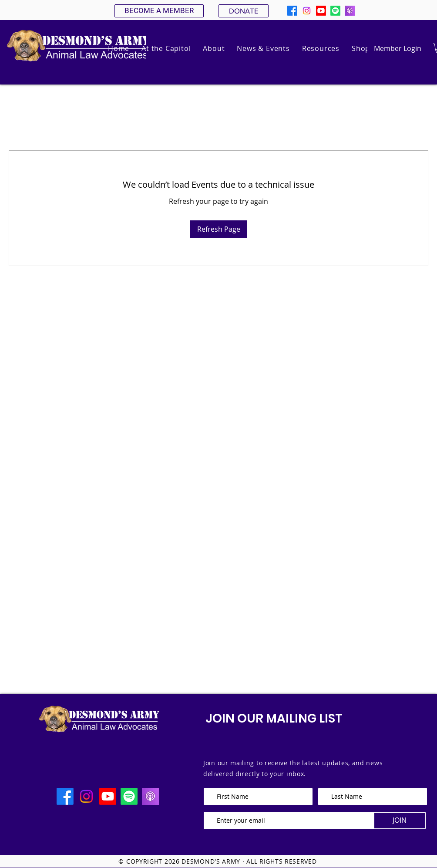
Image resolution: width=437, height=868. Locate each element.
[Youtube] (321, 11)
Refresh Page (219, 229)
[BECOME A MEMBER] (159, 11)
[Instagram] (307, 11)
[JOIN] (400, 821)
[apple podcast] (350, 11)
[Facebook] (292, 11)
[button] (214, 48)
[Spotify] (335, 11)
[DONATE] (244, 11)
